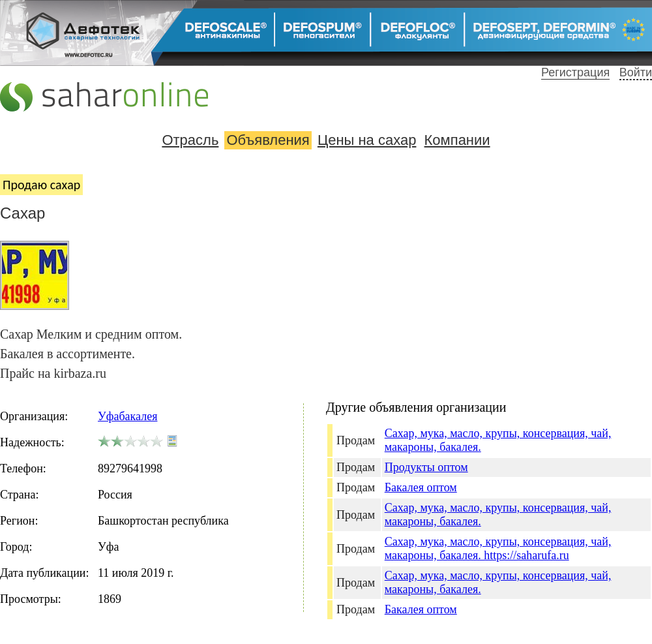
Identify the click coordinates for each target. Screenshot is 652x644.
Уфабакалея (127, 416)
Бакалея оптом (421, 487)
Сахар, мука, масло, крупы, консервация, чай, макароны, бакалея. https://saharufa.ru (498, 548)
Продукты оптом (426, 467)
